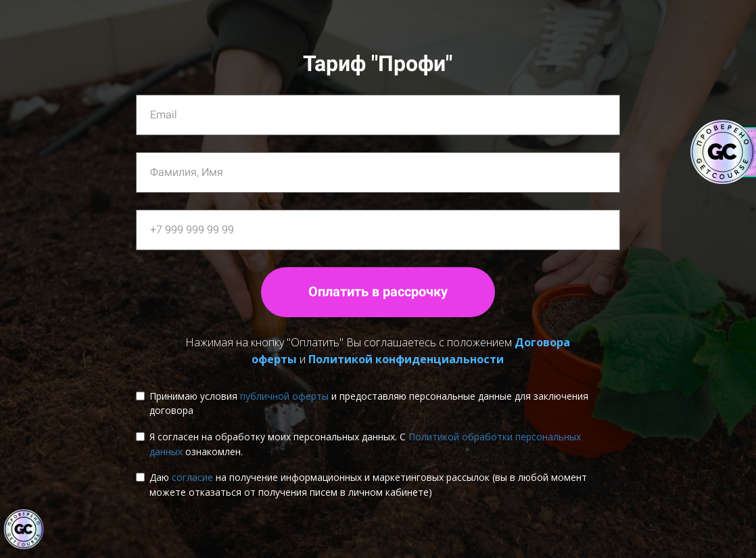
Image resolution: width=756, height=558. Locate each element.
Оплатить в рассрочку (378, 292)
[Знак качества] (24, 530)
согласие (192, 477)
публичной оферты (284, 396)
